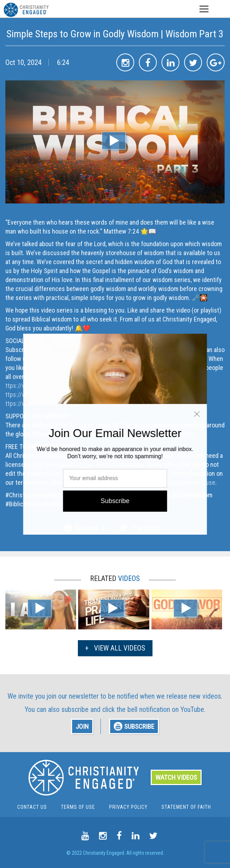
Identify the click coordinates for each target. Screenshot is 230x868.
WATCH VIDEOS (176, 777)
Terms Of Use (78, 807)
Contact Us (32, 807)
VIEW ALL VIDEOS (115, 648)
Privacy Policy (128, 807)
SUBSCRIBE (134, 726)
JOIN (82, 726)
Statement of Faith (186, 807)
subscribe (75, 709)
